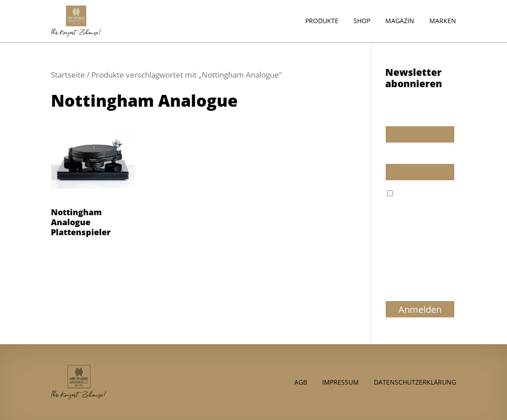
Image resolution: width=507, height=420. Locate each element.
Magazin (400, 21)
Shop (362, 21)
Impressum (340, 382)
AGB (301, 382)
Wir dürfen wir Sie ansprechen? (413, 114)
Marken (443, 21)
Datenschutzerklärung (415, 382)
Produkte (322, 21)
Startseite (68, 75)
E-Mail (395, 156)
